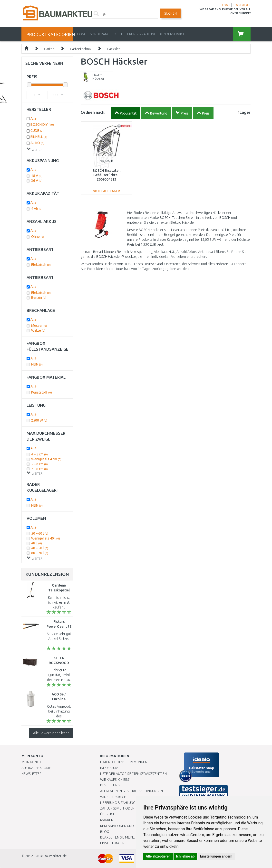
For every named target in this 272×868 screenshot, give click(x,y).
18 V (37, 176)
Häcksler (113, 49)
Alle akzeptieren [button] (158, 856)
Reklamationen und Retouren (126, 826)
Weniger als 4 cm (46, 459)
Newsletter (31, 774)
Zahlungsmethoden (117, 808)
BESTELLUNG (110, 785)
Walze (38, 330)
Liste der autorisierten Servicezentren (133, 774)
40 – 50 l (40, 548)
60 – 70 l (40, 553)
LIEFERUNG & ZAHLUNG (139, 34)
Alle (34, 118)
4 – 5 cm (39, 454)
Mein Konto (31, 762)
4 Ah (37, 209)
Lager (245, 112)
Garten (49, 49)
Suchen (170, 13)
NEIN (37, 364)
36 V (37, 181)
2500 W (39, 420)
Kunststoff (42, 392)
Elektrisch (41, 265)
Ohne (38, 237)
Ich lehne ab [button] (185, 856)
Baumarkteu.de (55, 856)
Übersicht (109, 814)
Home (82, 34)
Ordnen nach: (93, 112)
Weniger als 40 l (46, 538)
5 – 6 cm (39, 464)
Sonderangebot (104, 34)
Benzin (39, 298)
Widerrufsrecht (114, 797)
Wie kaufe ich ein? (115, 780)
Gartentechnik (81, 49)
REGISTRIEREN (242, 5)
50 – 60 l (40, 533)
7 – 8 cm (39, 469)
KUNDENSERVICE (172, 34)
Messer (39, 326)
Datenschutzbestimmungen (124, 762)
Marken (107, 820)
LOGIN (226, 5)
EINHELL (39, 137)
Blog (105, 832)
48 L (37, 543)
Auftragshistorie (36, 768)
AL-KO (37, 143)
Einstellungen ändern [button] (216, 856)
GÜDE (37, 131)
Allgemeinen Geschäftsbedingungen (131, 791)
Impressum (109, 768)
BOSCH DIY (42, 125)
